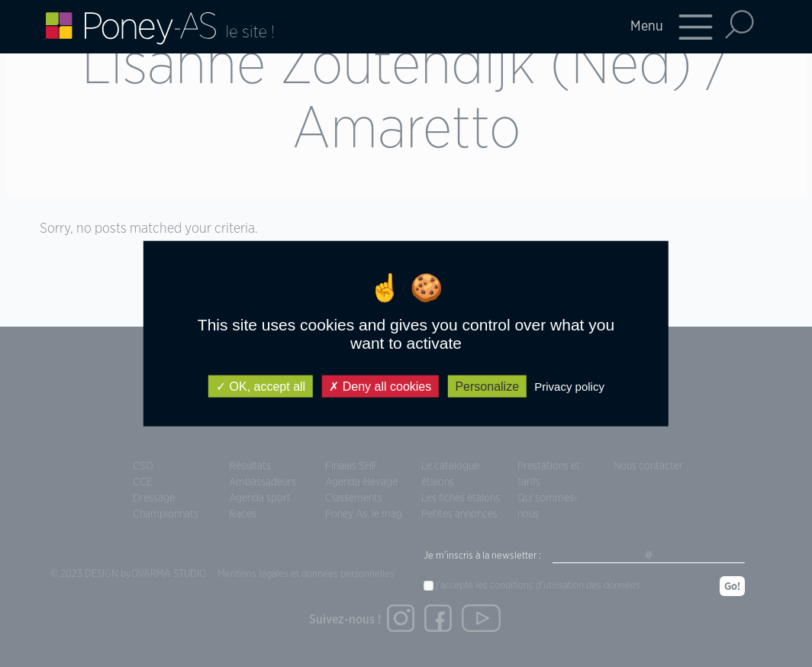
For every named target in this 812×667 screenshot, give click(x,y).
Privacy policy (569, 386)
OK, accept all (261, 386)
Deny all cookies (380, 386)
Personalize (487, 386)
